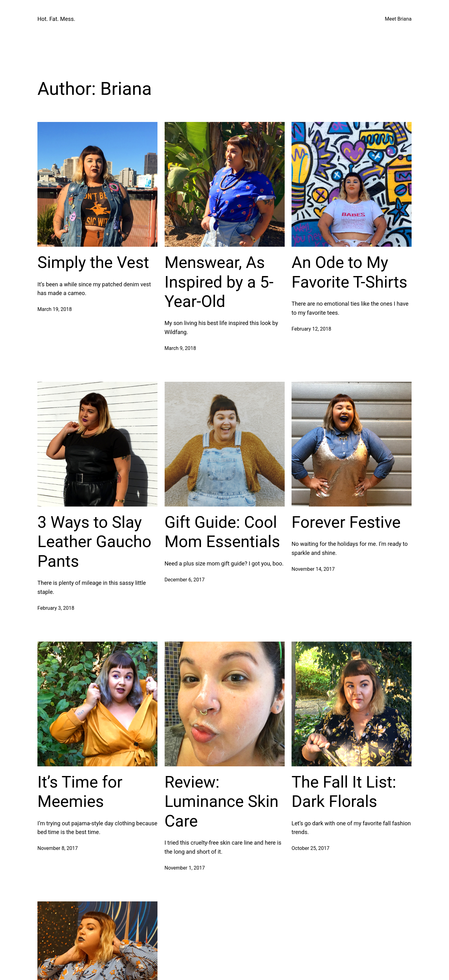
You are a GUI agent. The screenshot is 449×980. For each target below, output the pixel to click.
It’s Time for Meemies (80, 792)
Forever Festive (346, 522)
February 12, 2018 (311, 329)
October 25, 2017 (311, 848)
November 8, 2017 (58, 848)
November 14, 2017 (313, 569)
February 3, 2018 (56, 608)
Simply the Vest (93, 262)
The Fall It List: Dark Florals (344, 792)
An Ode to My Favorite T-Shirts (349, 272)
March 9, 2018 (180, 348)
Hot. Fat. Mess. (56, 19)
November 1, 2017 (185, 868)
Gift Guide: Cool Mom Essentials (222, 532)
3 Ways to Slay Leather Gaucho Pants (94, 542)
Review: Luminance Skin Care (222, 802)
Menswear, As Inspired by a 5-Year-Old (219, 282)
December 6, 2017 (185, 580)
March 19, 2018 (55, 309)
